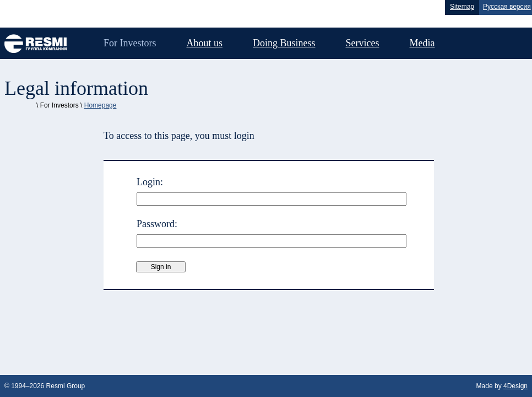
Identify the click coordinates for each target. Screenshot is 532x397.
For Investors (130, 43)
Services (363, 43)
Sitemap (462, 7)
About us (205, 43)
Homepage (101, 105)
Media (422, 43)
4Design (515, 386)
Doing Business (284, 43)
